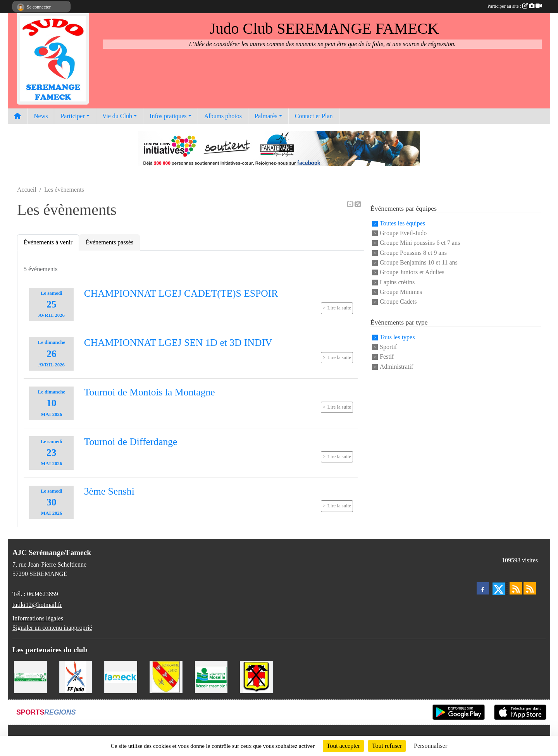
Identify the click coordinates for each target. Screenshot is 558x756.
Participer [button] (72, 116)
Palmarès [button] (266, 116)
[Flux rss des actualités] (516, 588)
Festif (387, 357)
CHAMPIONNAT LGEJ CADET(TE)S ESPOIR (181, 293)
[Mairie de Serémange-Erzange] (256, 676)
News (41, 116)
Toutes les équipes (402, 223)
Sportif (388, 347)
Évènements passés (109, 242)
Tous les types (397, 337)
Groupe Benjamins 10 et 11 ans (419, 262)
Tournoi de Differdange (131, 442)
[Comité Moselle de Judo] (30, 676)
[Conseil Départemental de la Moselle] (211, 676)
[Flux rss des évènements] (530, 588)
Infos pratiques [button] (168, 116)
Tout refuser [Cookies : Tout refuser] (387, 746)
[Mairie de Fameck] (121, 676)
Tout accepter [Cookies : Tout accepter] (343, 746)
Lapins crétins (397, 282)
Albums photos (223, 116)
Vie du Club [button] (117, 116)
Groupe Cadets (398, 302)
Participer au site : (515, 6)
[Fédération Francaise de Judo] (76, 676)
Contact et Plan (314, 116)
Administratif (396, 367)
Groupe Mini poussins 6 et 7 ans (420, 243)
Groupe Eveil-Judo (403, 233)
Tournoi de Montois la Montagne (150, 392)
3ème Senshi (109, 491)
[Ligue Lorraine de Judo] (166, 676)
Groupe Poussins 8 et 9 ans (413, 253)
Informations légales (38, 618)
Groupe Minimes (401, 292)
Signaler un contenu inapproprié (52, 628)
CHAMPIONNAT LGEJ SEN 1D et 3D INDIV (178, 343)
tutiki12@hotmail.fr (37, 605)
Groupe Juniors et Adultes (412, 272)
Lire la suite (339, 308)
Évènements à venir (48, 242)
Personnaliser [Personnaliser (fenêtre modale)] (431, 746)
